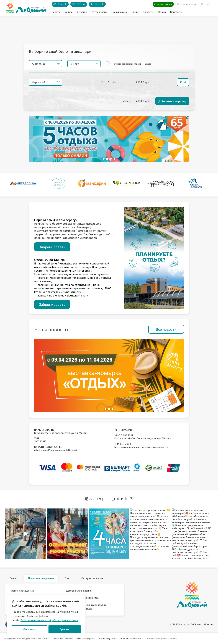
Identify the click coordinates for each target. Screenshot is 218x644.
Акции (135, 12)
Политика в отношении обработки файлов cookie (49, 620)
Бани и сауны (120, 12)
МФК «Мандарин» (85, 639)
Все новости (166, 329)
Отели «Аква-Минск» (63, 639)
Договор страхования (79, 591)
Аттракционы (100, 12)
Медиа (162, 12)
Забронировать (52, 247)
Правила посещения (22, 591)
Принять (65, 629)
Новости (148, 12)
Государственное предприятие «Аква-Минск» (27, 639)
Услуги (69, 12)
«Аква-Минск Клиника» (131, 639)
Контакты (176, 12)
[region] (46, 616)
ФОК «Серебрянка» (107, 639)
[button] (104, 159)
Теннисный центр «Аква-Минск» (161, 639)
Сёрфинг (82, 12)
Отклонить (30, 629)
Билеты (56, 12)
